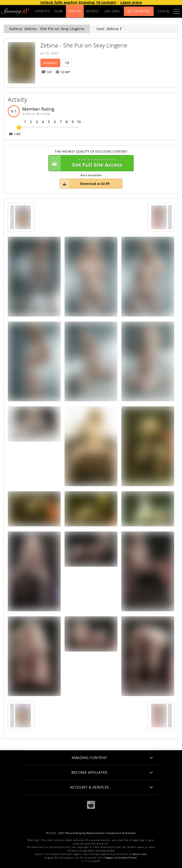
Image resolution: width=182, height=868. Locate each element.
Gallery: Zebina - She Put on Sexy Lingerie (47, 29)
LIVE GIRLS (112, 11)
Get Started (139, 11)
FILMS (59, 11)
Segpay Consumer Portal (121, 858)
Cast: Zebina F (109, 29)
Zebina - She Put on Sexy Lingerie (84, 45)
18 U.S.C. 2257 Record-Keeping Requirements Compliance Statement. (91, 833)
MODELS (93, 11)
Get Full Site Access (90, 163)
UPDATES (42, 11)
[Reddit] (91, 805)
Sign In (163, 11)
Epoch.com (140, 854)
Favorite (50, 63)
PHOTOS (75, 11)
